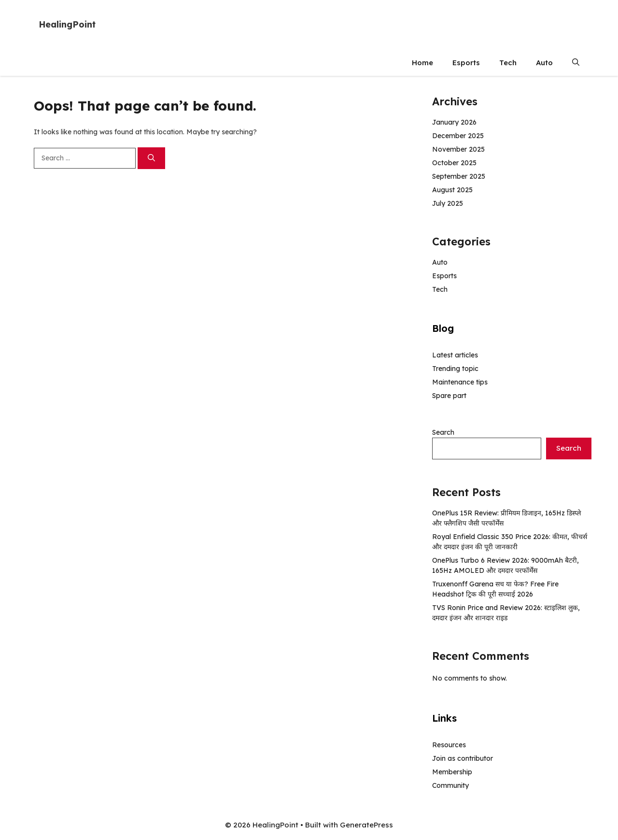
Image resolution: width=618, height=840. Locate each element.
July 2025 (448, 203)
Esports (466, 63)
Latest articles (455, 355)
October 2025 (454, 163)
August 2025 (452, 190)
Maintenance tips (460, 382)
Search (443, 432)
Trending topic (455, 369)
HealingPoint (67, 24)
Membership (452, 772)
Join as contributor (463, 758)
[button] (576, 63)
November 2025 (458, 149)
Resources (449, 745)
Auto (544, 63)
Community (450, 785)
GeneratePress (366, 825)
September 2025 (459, 176)
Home (422, 63)
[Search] (151, 158)
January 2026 (454, 122)
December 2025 (458, 136)
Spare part (449, 396)
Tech (508, 63)
